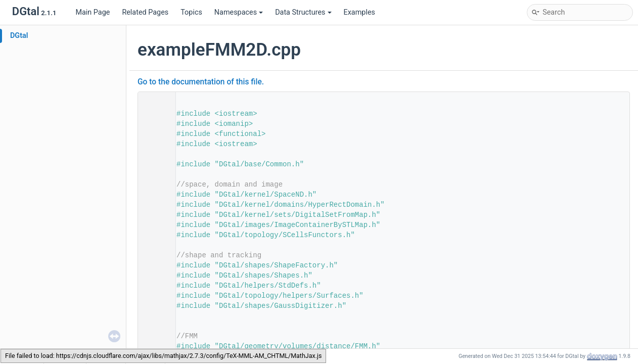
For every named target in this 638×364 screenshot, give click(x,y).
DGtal (19, 36)
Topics (191, 12)
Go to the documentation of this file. (201, 82)
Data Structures (303, 12)
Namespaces (239, 12)
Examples (359, 12)
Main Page (93, 12)
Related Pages (145, 12)
